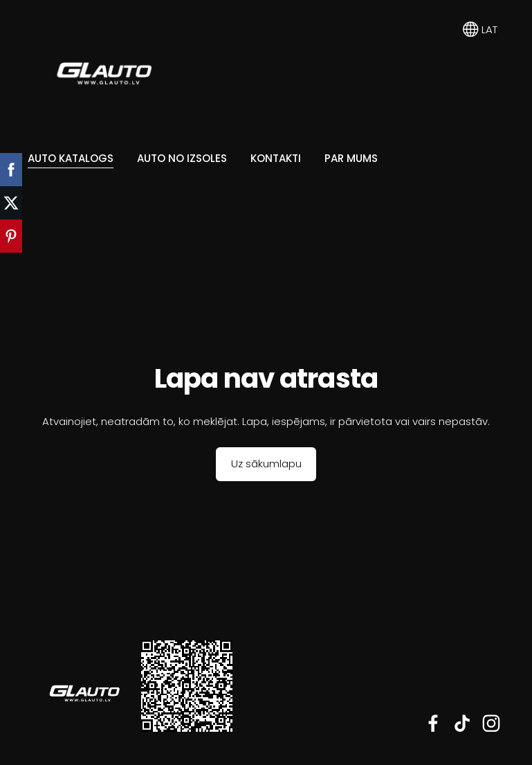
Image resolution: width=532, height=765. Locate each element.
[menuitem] (37, 208)
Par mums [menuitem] (351, 158)
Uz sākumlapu (266, 463)
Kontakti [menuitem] (276, 158)
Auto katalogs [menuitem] (71, 158)
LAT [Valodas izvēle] (480, 29)
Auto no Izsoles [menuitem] (182, 158)
